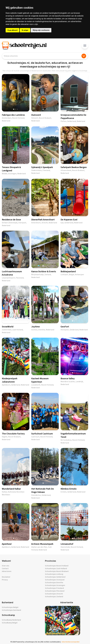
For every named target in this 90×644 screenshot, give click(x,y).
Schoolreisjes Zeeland (54, 597)
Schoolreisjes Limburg (54, 574)
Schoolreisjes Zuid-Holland (56, 569)
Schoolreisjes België (10, 607)
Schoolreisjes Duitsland (11, 610)
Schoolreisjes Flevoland (55, 591)
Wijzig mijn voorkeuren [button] (41, 30)
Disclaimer (6, 577)
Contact (5, 569)
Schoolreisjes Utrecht (54, 594)
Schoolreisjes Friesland (54, 588)
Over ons (6, 566)
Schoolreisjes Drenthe (54, 583)
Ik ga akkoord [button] (12, 30)
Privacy (5, 580)
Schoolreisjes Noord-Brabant (57, 571)
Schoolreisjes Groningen (55, 585)
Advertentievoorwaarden (71, 642)
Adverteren (7, 571)
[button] (14, 109)
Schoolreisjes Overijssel (55, 580)
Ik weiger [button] (25, 30)
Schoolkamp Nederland (11, 620)
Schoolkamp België (10, 623)
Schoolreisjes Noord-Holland (57, 566)
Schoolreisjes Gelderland (55, 577)
